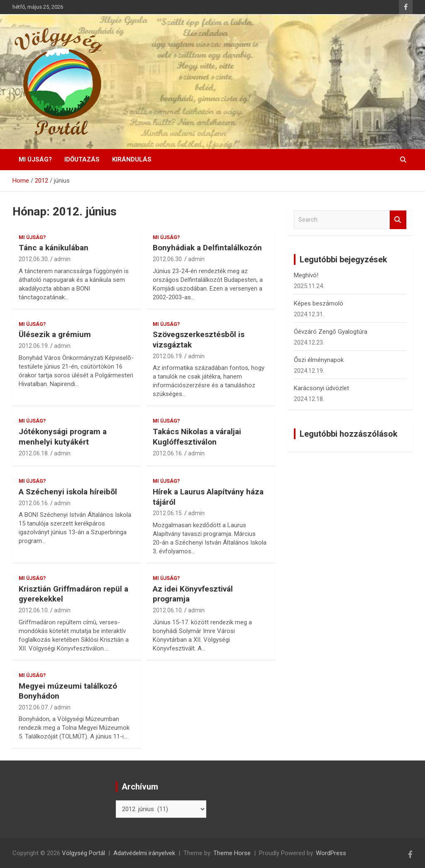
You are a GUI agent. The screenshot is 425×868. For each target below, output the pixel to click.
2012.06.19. (34, 346)
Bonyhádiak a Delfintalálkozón (207, 248)
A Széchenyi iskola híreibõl (68, 492)
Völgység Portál (83, 853)
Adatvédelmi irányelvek (144, 853)
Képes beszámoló (319, 303)
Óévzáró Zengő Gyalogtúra (331, 332)
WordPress (331, 853)
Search (398, 220)
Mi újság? (35, 159)
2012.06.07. (34, 707)
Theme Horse (232, 853)
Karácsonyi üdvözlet (321, 388)
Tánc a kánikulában (54, 248)
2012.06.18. (34, 453)
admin (62, 259)
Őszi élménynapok (319, 360)
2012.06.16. (168, 453)
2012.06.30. (34, 259)
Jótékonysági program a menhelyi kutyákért (63, 437)
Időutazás (82, 159)
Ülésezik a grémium (55, 334)
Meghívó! (306, 275)
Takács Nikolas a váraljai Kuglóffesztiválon (197, 437)
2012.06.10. (34, 610)
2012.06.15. (168, 513)
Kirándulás (132, 159)
